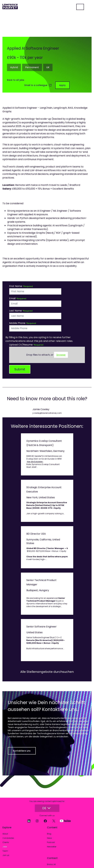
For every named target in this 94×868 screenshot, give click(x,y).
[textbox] (35, 291)
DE (46, 808)
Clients (6, 842)
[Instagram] (36, 821)
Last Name (16, 311)
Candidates (8, 838)
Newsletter (52, 847)
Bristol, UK (51, 864)
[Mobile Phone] (35, 328)
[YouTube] (64, 821)
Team (5, 851)
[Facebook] (44, 821)
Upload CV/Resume (21, 345)
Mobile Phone (18, 323)
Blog (49, 834)
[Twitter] (52, 821)
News (49, 838)
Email (13, 298)
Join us (6, 855)
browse (61, 355)
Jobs (5, 847)
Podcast (51, 842)
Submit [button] (20, 369)
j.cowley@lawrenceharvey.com (47, 413)
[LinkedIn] (27, 821)
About (5, 834)
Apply (62, 85)
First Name (16, 286)
